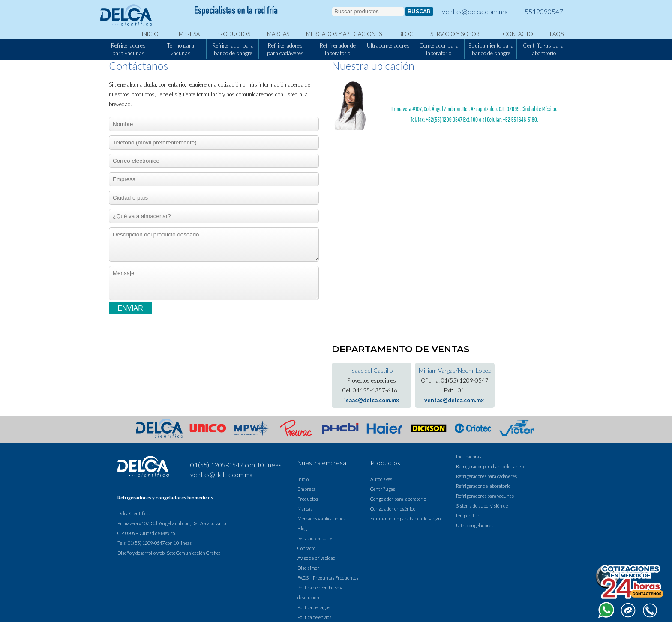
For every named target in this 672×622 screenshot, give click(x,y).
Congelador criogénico (393, 509)
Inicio (150, 34)
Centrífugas (383, 489)
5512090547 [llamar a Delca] (544, 11)
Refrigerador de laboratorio (338, 49)
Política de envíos (314, 617)
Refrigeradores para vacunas (128, 49)
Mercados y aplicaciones (344, 34)
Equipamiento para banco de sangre (491, 49)
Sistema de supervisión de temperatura (482, 511)
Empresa (187, 34)
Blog (406, 34)
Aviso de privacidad (316, 558)
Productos (233, 34)
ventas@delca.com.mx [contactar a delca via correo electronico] (475, 11)
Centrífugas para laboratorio (543, 49)
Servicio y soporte (458, 34)
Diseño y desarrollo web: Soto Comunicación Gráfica (169, 553)
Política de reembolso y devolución (320, 592)
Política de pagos (314, 607)
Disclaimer (308, 568)
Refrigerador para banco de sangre (233, 49)
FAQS (557, 34)
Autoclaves (381, 479)
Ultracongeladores (388, 45)
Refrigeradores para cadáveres (285, 49)
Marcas (278, 34)
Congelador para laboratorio (439, 49)
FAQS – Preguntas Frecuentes (328, 578)
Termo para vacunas (181, 49)
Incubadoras (469, 456)
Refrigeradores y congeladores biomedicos (165, 498)
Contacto (518, 34)
